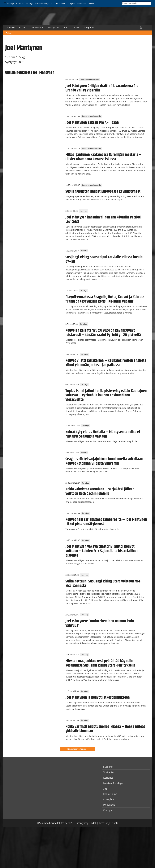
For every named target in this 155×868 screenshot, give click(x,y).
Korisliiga (29, 3)
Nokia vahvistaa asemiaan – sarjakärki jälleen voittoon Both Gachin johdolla (100, 491)
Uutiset (76, 28)
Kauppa (91, 3)
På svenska (81, 3)
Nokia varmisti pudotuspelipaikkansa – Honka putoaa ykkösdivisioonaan (106, 729)
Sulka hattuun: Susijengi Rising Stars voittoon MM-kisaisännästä (103, 584)
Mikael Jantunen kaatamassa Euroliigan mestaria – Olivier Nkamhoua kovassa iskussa (104, 157)
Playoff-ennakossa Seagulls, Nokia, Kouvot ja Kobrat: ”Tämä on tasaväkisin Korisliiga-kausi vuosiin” (105, 299)
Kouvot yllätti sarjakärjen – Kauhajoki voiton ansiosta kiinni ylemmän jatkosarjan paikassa (106, 363)
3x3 (52, 3)
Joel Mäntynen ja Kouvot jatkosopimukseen (98, 697)
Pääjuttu (84, 251)
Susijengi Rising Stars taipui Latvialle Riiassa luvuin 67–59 (104, 259)
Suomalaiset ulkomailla (89, 80)
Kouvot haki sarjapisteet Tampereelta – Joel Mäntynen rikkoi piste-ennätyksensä (106, 522)
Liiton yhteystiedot (86, 823)
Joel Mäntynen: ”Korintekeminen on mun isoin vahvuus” (100, 623)
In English (71, 3)
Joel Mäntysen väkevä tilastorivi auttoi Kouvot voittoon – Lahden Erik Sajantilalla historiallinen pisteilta (102, 551)
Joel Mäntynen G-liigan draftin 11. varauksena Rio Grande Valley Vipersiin (102, 88)
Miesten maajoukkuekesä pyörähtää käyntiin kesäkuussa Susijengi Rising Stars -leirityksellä (100, 663)
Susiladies (20, 3)
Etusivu (11, 28)
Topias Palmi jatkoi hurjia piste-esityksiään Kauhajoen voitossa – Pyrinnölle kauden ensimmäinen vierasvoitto (106, 395)
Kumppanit (89, 28)
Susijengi (10, 3)
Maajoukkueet (36, 28)
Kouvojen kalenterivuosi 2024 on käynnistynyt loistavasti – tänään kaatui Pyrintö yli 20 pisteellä (103, 333)
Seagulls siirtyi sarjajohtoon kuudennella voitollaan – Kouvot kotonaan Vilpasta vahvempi (106, 461)
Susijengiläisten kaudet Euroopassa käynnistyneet (103, 191)
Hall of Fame (60, 3)
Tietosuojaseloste (109, 823)
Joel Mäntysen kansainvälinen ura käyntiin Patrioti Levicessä (103, 220)
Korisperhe (53, 28)
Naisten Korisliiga (42, 3)
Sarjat (22, 28)
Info (65, 28)
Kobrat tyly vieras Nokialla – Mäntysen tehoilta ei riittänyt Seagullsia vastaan (103, 434)
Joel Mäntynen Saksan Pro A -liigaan (92, 123)
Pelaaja (9, 33)
